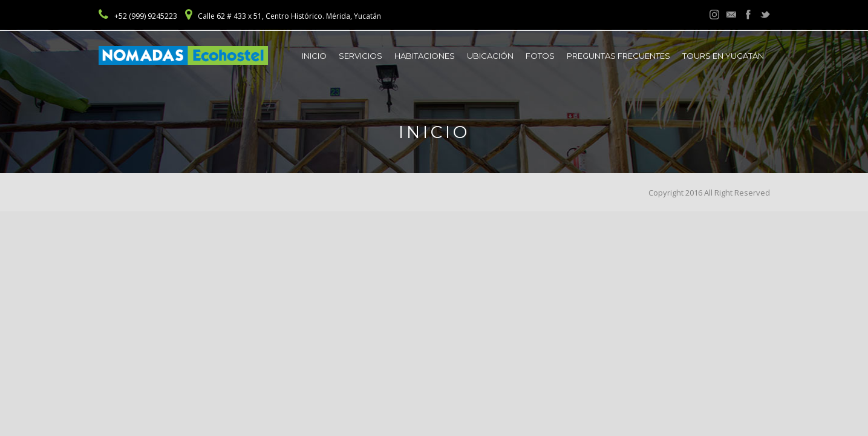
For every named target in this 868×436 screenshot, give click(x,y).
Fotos (540, 56)
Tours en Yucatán (723, 56)
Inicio (314, 56)
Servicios (361, 56)
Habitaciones (425, 56)
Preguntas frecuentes (618, 56)
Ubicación (490, 56)
